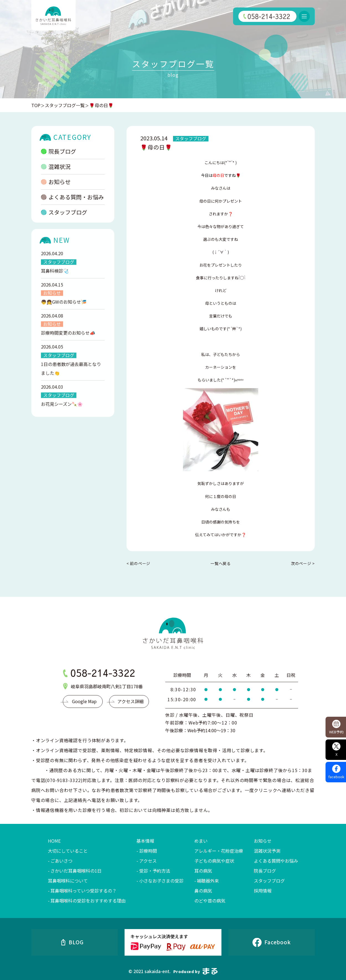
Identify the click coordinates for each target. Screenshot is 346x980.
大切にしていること (68, 851)
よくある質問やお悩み (276, 861)
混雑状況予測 (267, 851)
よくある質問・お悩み (72, 197)
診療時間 (148, 851)
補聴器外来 (208, 881)
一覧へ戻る (221, 563)
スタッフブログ (64, 212)
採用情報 (263, 891)
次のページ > (303, 563)
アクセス (148, 861)
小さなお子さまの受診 (161, 881)
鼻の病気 (203, 891)
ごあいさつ (61, 861)
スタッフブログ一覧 (65, 105)
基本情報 (145, 841)
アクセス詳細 (131, 701)
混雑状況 (56, 167)
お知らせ (56, 182)
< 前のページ (138, 563)
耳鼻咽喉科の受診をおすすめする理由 (88, 901)
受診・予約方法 (155, 871)
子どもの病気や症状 (214, 861)
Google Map (84, 701)
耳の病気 (203, 871)
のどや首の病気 (210, 901)
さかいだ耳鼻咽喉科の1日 (76, 871)
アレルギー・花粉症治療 (219, 851)
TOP (36, 105)
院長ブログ (59, 151)
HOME (54, 841)
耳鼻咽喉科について (68, 881)
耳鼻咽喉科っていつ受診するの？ (83, 891)
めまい (201, 841)
